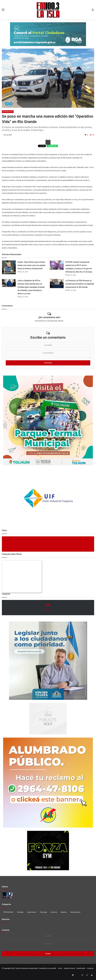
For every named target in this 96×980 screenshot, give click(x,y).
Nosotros (6, 919)
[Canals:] (9, 267)
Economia (54, 912)
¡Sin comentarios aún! (49, 317)
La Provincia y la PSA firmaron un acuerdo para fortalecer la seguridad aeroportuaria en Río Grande (80, 284)
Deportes (64, 912)
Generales (20, 912)
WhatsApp (52, 146)
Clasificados (81, 968)
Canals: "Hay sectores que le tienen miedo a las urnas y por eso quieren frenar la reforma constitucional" (31, 265)
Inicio (60, 968)
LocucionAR (52, 968)
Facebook (48, 140)
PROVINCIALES (8, 112)
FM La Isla (48, 610)
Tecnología (43, 912)
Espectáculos (32, 912)
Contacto (6, 930)
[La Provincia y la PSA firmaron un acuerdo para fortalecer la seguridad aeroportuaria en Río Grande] (57, 284)
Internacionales (75, 912)
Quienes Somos (69, 968)
